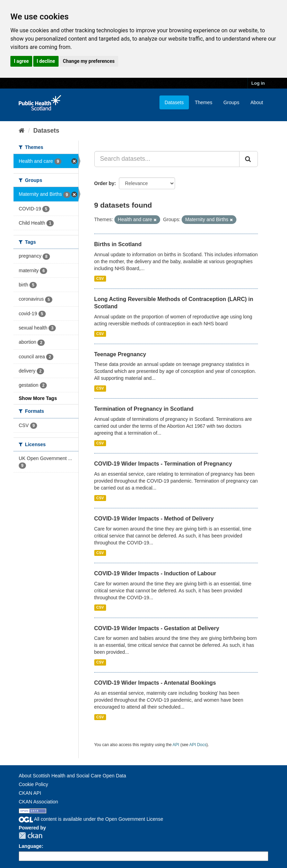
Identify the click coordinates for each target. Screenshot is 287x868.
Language (30, 846)
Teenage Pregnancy (120, 354)
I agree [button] (21, 61)
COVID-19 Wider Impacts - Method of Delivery (154, 519)
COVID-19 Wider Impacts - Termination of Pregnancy (163, 464)
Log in (258, 83)
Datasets (174, 102)
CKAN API (30, 793)
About (257, 102)
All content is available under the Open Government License (91, 819)
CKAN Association (38, 802)
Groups (231, 102)
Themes (204, 102)
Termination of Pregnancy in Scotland (144, 409)
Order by (104, 183)
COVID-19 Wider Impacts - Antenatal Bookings (155, 683)
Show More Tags (38, 398)
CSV (100, 278)
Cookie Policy (33, 784)
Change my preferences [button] (89, 61)
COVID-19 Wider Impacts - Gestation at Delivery (157, 628)
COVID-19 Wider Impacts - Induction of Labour (155, 573)
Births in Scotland (118, 244)
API (176, 745)
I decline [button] (46, 61)
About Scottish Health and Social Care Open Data (72, 776)
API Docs (198, 745)
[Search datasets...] (167, 159)
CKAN (31, 836)
